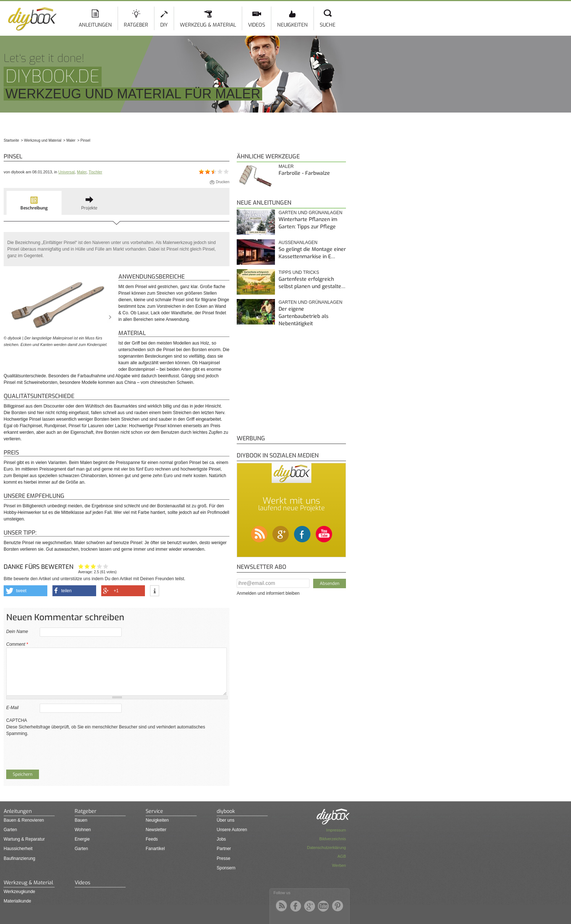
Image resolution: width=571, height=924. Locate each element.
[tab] (34, 203)
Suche (328, 25)
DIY (164, 25)
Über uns (226, 820)
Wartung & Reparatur (24, 839)
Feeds (152, 839)
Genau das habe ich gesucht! (106, 566)
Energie (82, 839)
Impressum (336, 830)
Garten (10, 830)
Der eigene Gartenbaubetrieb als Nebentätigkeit (304, 316)
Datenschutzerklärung (326, 848)
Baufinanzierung (19, 858)
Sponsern (226, 868)
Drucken (223, 182)
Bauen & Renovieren (24, 820)
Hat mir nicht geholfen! (81, 566)
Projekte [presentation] (89, 208)
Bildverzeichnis (333, 839)
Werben (339, 865)
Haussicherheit (18, 849)
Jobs (221, 839)
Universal (66, 172)
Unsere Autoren (232, 830)
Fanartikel (155, 849)
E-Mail (12, 708)
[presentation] (62, 751)
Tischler (95, 172)
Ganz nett (87, 566)
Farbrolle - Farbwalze (304, 173)
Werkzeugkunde (19, 892)
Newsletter (156, 830)
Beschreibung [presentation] (34, 208)
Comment (17, 644)
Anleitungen (95, 25)
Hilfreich (100, 566)
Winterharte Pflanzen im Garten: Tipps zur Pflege (308, 223)
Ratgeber (136, 25)
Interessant (93, 566)
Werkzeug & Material (208, 25)
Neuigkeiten (292, 25)
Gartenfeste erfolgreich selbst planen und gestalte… (312, 283)
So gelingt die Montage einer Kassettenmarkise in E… (312, 253)
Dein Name (17, 632)
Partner (224, 849)
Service (154, 811)
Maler (82, 172)
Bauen (81, 820)
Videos (257, 25)
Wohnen (83, 830)
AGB (342, 856)
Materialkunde (17, 901)
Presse (223, 858)
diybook (226, 811)
